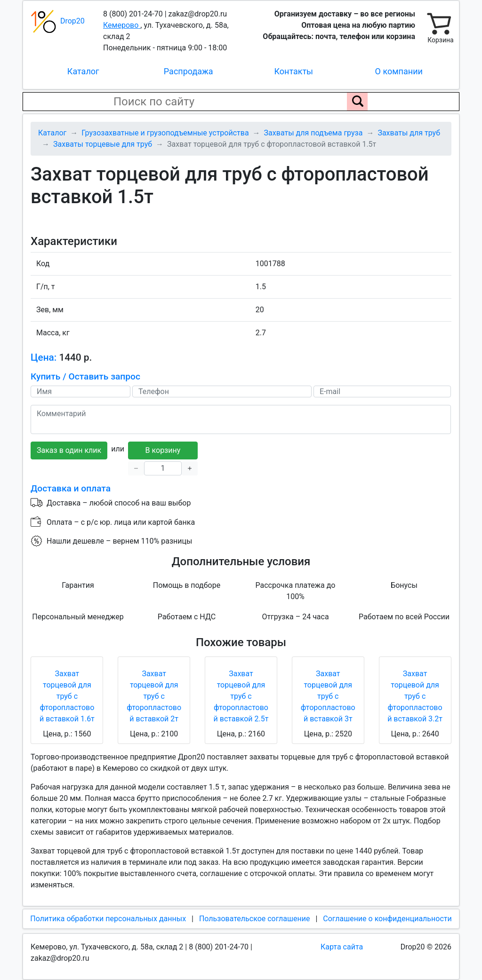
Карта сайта (342, 947)
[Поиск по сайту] (357, 102)
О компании (399, 71)
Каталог (83, 71)
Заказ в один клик (69, 450)
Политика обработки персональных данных (108, 919)
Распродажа (189, 71)
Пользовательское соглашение (255, 919)
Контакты (293, 71)
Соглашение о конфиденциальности (387, 919)
